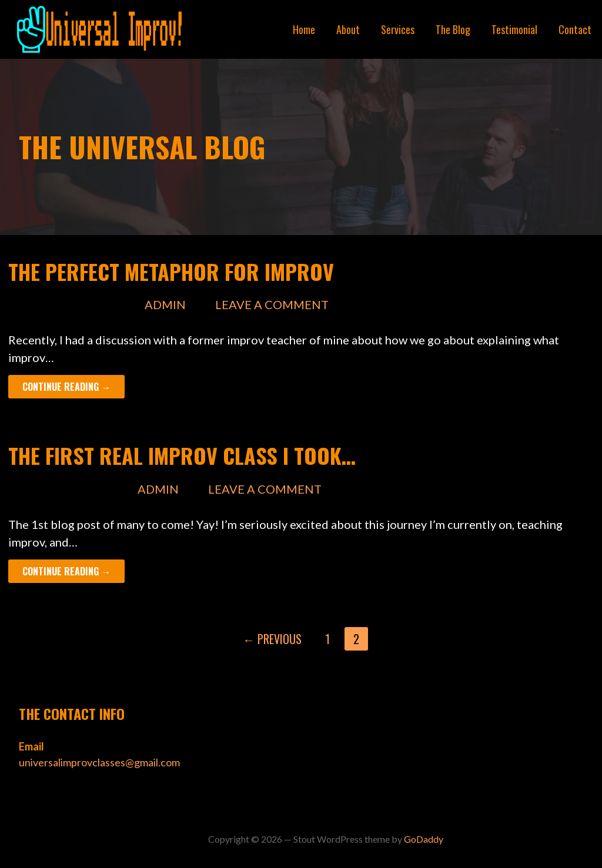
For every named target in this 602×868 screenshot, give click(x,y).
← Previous (272, 639)
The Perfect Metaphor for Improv (171, 271)
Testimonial (514, 29)
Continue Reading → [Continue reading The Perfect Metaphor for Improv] (66, 387)
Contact (575, 29)
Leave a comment (272, 304)
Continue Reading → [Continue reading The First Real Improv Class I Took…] (66, 571)
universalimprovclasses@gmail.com (99, 762)
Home (304, 29)
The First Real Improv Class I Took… (182, 455)
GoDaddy (424, 839)
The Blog (453, 29)
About (348, 29)
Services (398, 29)
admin (165, 304)
